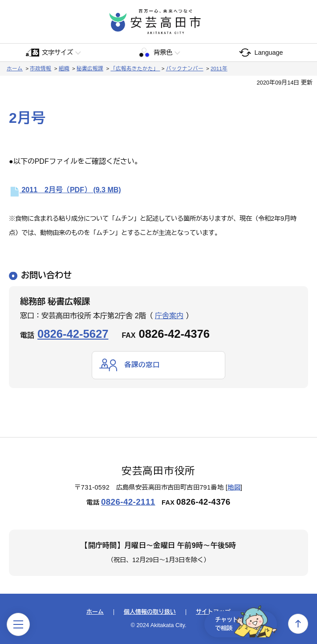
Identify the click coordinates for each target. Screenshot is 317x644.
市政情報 (41, 69)
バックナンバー (185, 69)
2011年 (219, 69)
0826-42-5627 (73, 334)
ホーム (15, 69)
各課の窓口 (142, 365)
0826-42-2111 (128, 502)
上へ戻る (298, 624)
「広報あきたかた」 (135, 69)
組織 (64, 69)
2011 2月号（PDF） (65, 190)
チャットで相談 (243, 624)
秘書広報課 (90, 69)
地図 (234, 487)
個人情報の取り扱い (150, 613)
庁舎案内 (169, 316)
